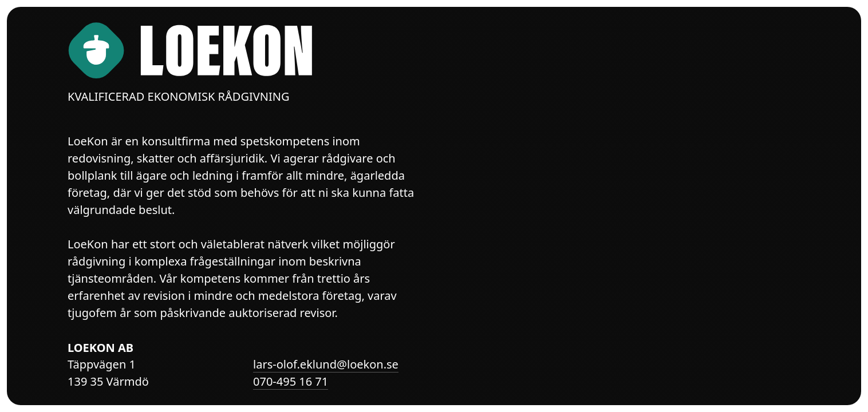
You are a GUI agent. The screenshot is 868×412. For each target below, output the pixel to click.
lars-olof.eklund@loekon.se (326, 364)
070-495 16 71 (291, 381)
